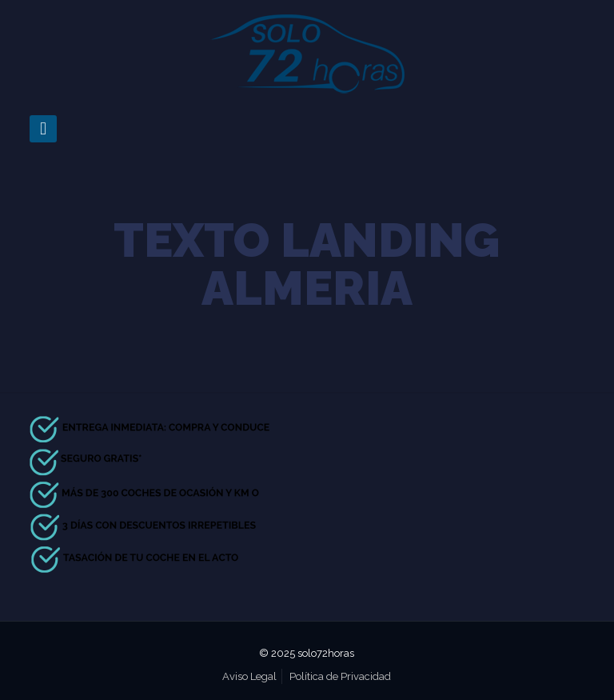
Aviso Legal (249, 676)
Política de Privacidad (340, 676)
